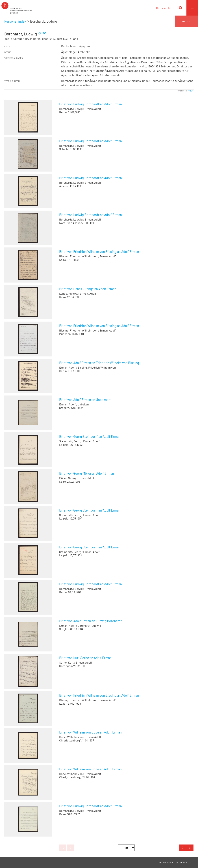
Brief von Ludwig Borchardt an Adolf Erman (91, 104)
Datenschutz (183, 862)
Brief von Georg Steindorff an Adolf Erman (90, 437)
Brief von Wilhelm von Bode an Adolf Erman (90, 732)
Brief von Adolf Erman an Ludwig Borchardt (91, 621)
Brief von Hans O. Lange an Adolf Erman (88, 289)
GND (190, 91)
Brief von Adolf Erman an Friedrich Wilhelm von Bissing (99, 363)
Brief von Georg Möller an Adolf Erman (87, 473)
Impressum (166, 862)
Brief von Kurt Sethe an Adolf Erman (85, 658)
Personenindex (15, 21)
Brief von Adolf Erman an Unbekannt (85, 400)
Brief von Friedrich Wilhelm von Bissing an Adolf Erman (99, 252)
